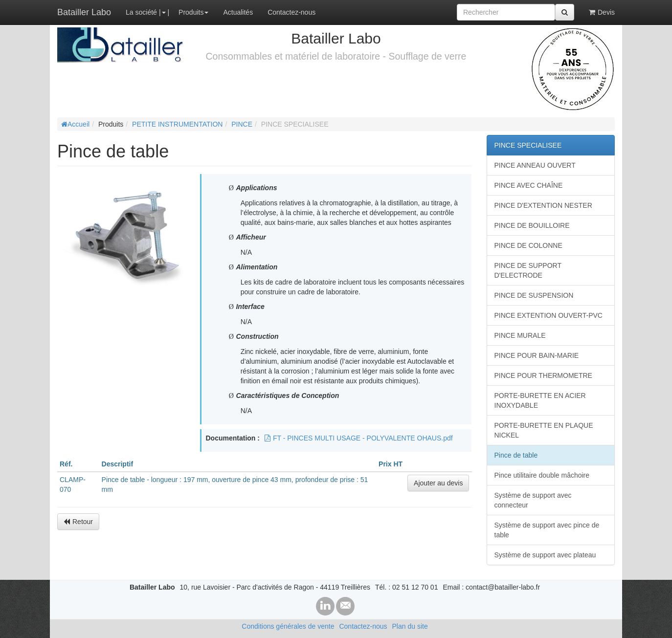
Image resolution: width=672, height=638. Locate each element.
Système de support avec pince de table (547, 530)
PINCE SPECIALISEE (528, 145)
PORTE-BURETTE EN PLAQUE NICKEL (544, 430)
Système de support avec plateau (545, 555)
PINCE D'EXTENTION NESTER (543, 205)
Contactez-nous (291, 12)
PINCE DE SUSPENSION (534, 295)
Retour (78, 522)
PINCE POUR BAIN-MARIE (537, 355)
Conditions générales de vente (288, 626)
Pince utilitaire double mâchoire (542, 475)
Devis (602, 12)
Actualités (238, 12)
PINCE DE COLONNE (528, 245)
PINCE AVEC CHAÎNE (529, 185)
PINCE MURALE (520, 335)
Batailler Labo (84, 12)
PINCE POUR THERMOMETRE (543, 375)
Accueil (75, 124)
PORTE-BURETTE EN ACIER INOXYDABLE (540, 400)
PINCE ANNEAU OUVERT (535, 165)
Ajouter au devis (438, 483)
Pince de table (516, 455)
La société (141, 12)
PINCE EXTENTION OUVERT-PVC (549, 315)
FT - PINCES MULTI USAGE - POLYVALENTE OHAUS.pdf (359, 438)
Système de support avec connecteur (533, 500)
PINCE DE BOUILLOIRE (532, 225)
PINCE (242, 124)
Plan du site (410, 626)
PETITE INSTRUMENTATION (177, 124)
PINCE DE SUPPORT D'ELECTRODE (528, 270)
